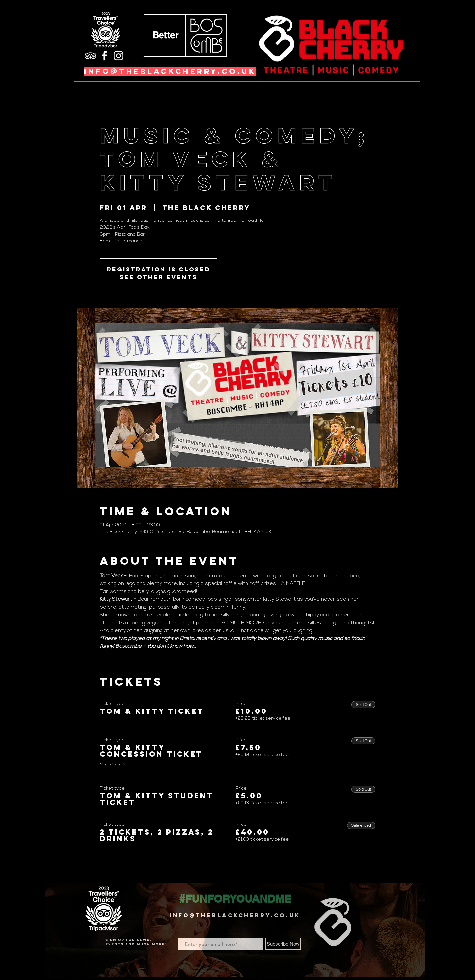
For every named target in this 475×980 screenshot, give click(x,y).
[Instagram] (119, 56)
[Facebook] (104, 56)
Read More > (115, 658)
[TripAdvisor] (90, 56)
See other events (159, 277)
